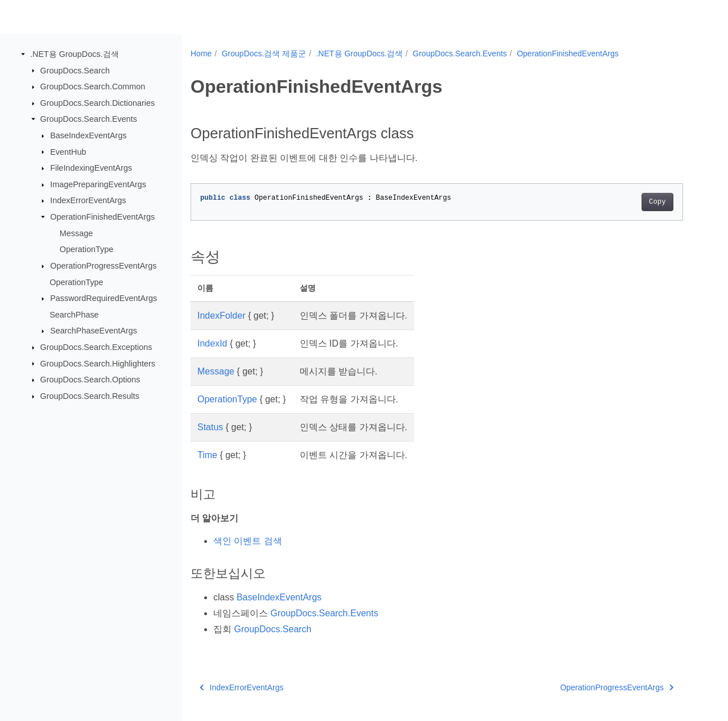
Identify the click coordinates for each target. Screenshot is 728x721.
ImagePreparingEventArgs (98, 184)
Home (201, 53)
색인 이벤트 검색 (248, 541)
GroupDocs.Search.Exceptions (96, 347)
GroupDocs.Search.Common (93, 86)
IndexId (212, 343)
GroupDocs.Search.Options (90, 380)
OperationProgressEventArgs (103, 266)
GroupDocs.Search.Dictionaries (98, 103)
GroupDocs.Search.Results (90, 396)
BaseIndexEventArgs (88, 135)
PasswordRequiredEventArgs (104, 298)
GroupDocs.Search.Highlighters (98, 363)
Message (76, 233)
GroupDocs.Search (75, 70)
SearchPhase (74, 315)
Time (207, 455)
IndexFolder (222, 316)
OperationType (86, 249)
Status (210, 427)
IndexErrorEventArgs (88, 200)
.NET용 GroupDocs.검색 (75, 54)
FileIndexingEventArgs (91, 168)
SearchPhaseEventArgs (94, 331)
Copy (657, 202)
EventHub (68, 151)
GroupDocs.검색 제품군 (264, 53)
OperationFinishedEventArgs (102, 217)
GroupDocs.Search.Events (89, 119)
